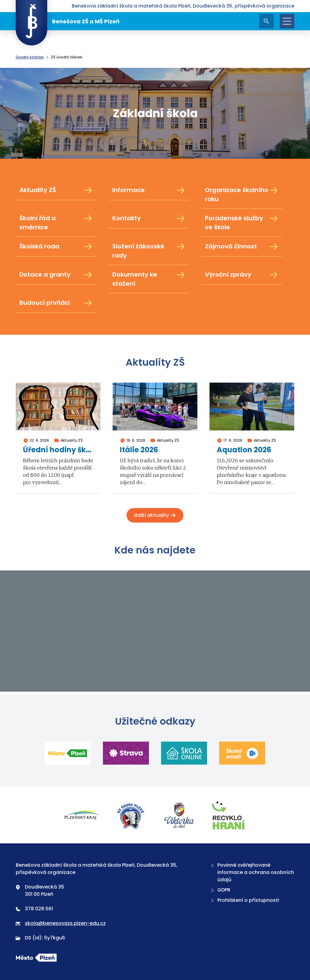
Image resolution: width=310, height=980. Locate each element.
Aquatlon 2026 (244, 450)
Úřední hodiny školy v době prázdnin (58, 450)
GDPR (220, 890)
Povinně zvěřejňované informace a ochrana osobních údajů (252, 872)
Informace (149, 190)
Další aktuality (155, 515)
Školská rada (56, 247)
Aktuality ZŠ (56, 190)
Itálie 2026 (139, 450)
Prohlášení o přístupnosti (244, 900)
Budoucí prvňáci (56, 303)
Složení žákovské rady (149, 251)
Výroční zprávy (242, 275)
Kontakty (149, 218)
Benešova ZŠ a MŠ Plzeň (68, 21)
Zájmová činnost (242, 247)
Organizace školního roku (242, 194)
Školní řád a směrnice (56, 223)
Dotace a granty (56, 275)
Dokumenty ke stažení (149, 279)
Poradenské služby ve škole (242, 223)
